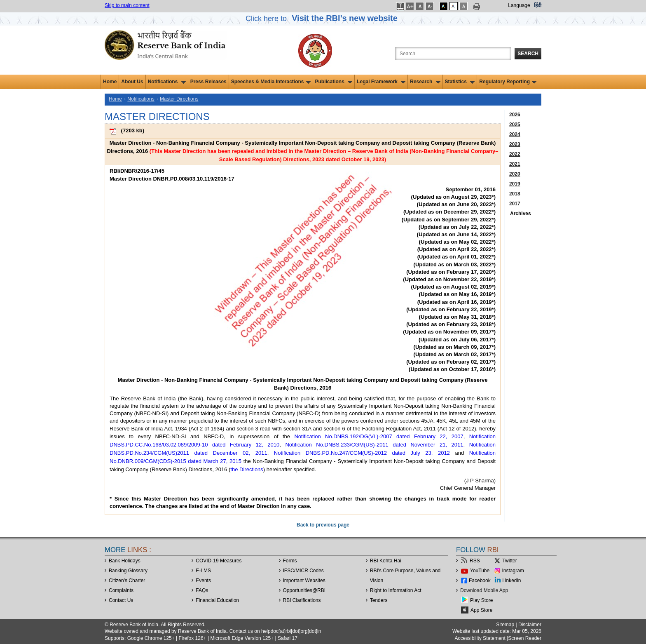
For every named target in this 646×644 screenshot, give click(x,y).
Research (425, 82)
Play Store (481, 600)
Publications (334, 82)
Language (519, 5)
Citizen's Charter (127, 581)
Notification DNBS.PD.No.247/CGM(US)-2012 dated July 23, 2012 (362, 453)
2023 (515, 144)
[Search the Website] (453, 54)
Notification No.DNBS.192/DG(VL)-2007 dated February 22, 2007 (379, 436)
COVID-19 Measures (219, 561)
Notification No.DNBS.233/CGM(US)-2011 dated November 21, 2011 (374, 445)
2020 (515, 174)
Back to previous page (323, 525)
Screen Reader (525, 638)
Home (110, 82)
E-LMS (203, 571)
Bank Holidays (125, 561)
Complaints (121, 590)
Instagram (513, 571)
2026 (515, 115)
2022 (515, 154)
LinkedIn (511, 581)
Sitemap (505, 625)
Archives (521, 214)
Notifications (167, 82)
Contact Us (121, 600)
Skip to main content (127, 5)
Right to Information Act (396, 590)
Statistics (460, 82)
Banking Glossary (128, 571)
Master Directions (179, 99)
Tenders (379, 600)
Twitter (509, 561)
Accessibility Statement (480, 638)
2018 (515, 194)
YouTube (480, 571)
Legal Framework (381, 82)
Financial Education (217, 600)
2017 (515, 204)
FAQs (202, 590)
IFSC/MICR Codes (303, 571)
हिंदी (538, 5)
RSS (475, 561)
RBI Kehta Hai (386, 561)
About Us (132, 82)
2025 (515, 125)
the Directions (247, 469)
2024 (515, 134)
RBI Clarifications (302, 600)
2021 (515, 164)
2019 (515, 184)
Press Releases (208, 82)
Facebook (480, 581)
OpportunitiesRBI (304, 590)
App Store (481, 610)
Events (203, 581)
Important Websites (304, 581)
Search (528, 54)
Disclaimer (530, 625)
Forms (290, 561)
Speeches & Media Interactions (271, 82)
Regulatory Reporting (508, 82)
